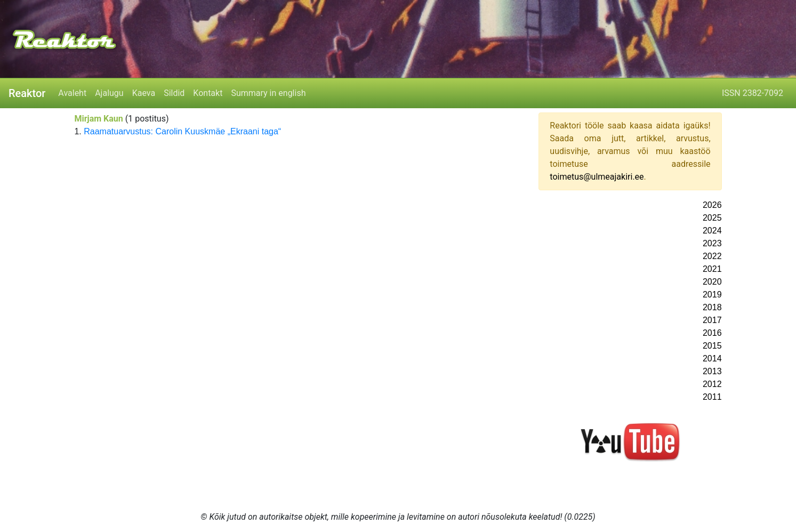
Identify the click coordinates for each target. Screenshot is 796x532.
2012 (712, 384)
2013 (712, 371)
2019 (712, 295)
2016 (712, 333)
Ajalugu (109, 93)
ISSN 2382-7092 (753, 93)
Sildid (174, 93)
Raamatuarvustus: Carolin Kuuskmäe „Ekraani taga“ (182, 131)
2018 (712, 307)
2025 (712, 218)
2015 (712, 346)
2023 (712, 243)
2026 (712, 205)
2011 (712, 397)
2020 (712, 282)
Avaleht (72, 93)
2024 (712, 231)
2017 (712, 320)
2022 (712, 256)
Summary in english (268, 93)
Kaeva (144, 93)
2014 (712, 358)
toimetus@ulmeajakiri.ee (597, 177)
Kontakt (208, 93)
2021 (712, 269)
